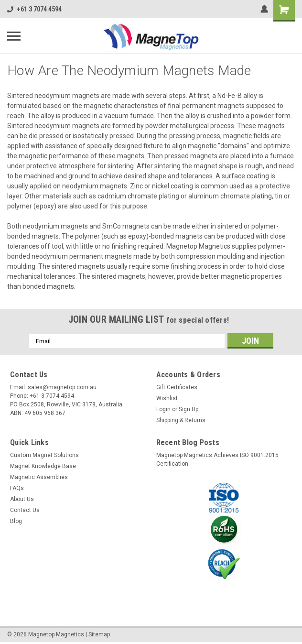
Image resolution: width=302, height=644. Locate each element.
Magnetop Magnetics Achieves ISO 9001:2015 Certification (217, 459)
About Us (22, 499)
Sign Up (189, 409)
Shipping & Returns (181, 420)
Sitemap (99, 634)
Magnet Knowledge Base (43, 466)
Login (163, 409)
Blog (16, 521)
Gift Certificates (177, 387)
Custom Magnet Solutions (44, 455)
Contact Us (25, 510)
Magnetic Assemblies (39, 477)
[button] (224, 497)
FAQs (17, 488)
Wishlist (167, 398)
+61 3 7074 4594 (34, 9)
